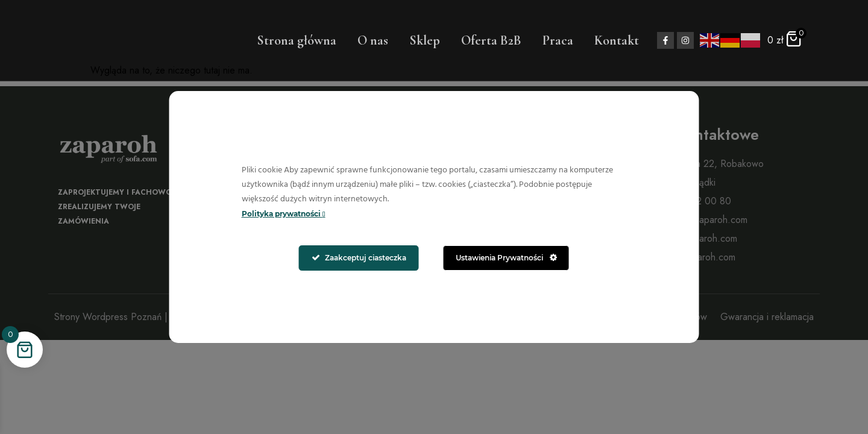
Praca (558, 40)
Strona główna (297, 40)
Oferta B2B (491, 40)
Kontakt (617, 40)
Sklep (425, 40)
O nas (373, 40)
